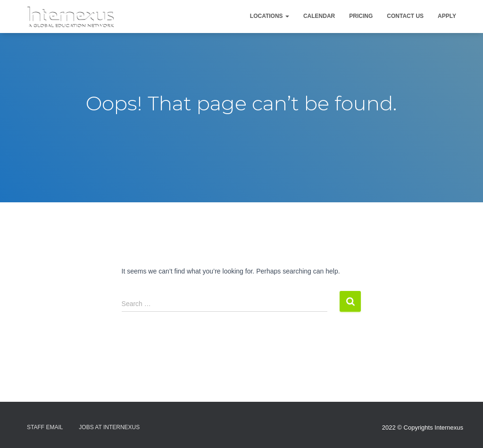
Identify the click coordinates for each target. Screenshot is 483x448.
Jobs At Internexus (109, 427)
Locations (270, 16)
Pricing (361, 16)
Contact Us (405, 16)
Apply (447, 16)
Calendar (319, 16)
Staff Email (45, 427)
